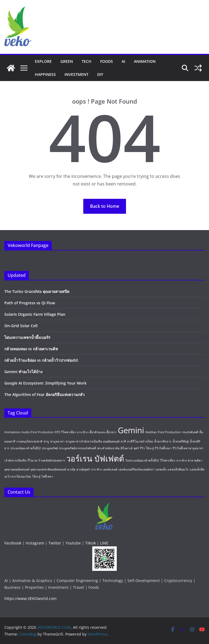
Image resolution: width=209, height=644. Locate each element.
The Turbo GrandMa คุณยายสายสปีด (37, 291)
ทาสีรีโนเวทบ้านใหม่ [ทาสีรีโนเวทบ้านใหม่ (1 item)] (140, 441)
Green (67, 61)
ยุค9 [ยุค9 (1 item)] (136, 448)
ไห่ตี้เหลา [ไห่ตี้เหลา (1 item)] (47, 476)
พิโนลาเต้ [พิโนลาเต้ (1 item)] (127, 448)
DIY (100, 74)
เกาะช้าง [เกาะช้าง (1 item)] (96, 469)
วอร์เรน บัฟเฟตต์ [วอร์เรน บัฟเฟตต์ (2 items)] (95, 459)
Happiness (45, 74)
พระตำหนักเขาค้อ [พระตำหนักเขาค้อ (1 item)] (108, 448)
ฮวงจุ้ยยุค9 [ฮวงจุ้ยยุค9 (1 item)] (83, 469)
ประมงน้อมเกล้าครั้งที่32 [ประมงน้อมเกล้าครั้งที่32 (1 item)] (26, 448)
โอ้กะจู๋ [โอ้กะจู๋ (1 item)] (36, 476)
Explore (43, 61)
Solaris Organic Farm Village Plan (35, 314)
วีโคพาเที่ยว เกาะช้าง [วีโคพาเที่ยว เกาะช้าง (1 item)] (173, 460)
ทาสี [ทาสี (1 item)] (123, 441)
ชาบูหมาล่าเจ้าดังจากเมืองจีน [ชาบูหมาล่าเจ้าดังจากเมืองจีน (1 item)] (84, 441)
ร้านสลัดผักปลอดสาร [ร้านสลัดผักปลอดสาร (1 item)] (52, 460)
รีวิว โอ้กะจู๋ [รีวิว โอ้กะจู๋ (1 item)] (147, 448)
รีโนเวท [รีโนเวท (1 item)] (32, 460)
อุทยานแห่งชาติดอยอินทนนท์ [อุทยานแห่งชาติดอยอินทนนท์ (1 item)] (48, 469)
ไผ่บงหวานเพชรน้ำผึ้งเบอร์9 (27, 337)
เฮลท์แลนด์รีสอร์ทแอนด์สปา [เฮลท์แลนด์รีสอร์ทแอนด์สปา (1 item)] (136, 469)
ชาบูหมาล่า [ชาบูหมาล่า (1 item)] (57, 441)
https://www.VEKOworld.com (30, 598)
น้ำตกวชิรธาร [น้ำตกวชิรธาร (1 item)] (163, 441)
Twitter (55, 543)
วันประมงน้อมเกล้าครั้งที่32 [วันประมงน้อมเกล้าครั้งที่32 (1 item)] (142, 460)
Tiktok (90, 543)
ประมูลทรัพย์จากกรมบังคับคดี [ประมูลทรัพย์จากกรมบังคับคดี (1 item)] (78, 448)
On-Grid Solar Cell (21, 326)
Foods (107, 61)
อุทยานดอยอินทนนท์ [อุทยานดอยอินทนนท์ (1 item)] (17, 469)
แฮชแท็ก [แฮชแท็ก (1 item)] (161, 469)
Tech (87, 61)
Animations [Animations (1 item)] (12, 432)
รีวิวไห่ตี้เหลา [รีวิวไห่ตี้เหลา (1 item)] (163, 448)
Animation (145, 61)
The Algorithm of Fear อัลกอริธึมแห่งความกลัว (44, 394)
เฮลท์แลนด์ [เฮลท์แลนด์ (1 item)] (110, 469)
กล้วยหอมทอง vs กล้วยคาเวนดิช (31, 349)
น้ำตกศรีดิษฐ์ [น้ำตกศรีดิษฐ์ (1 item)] (181, 441)
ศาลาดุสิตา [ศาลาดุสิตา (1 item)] (195, 460)
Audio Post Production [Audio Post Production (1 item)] (38, 432)
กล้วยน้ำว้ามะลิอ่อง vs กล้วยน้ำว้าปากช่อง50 (41, 360)
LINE (104, 543)
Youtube (73, 543)
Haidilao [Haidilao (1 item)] (151, 432)
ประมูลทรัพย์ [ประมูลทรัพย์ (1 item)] (50, 448)
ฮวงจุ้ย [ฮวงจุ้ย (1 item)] (71, 469)
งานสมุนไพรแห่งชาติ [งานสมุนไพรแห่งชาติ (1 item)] (29, 441)
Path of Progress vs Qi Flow (30, 303)
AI (123, 61)
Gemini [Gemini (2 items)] (131, 430)
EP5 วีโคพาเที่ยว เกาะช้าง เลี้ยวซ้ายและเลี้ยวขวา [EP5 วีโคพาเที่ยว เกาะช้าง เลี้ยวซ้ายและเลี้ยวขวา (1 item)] (86, 432)
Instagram (35, 543)
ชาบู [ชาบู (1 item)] (46, 441)
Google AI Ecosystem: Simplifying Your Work (45, 383)
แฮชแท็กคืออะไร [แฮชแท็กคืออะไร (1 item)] (178, 469)
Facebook (13, 543)
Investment (76, 74)
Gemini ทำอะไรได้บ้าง (23, 372)
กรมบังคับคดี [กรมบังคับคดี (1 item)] (190, 432)
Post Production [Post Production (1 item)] (169, 432)
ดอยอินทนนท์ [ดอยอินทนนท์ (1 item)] (111, 441)
